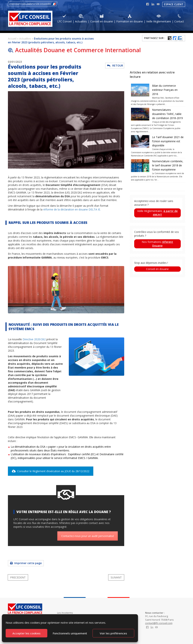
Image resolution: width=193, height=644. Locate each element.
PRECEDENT (18, 577)
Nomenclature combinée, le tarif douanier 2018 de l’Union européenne (168, 165)
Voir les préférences (113, 633)
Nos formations (157, 244)
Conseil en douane (157, 269)
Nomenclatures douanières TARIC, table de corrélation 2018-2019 (167, 114)
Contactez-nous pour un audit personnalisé (92, 536)
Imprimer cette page (26, 563)
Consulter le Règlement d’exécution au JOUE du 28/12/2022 (51, 471)
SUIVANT (116, 577)
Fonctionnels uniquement (70, 633)
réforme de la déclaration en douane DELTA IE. (72, 209)
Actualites (25, 39)
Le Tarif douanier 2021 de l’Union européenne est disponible (168, 141)
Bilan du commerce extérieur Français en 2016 (165, 90)
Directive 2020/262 (34, 339)
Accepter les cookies (26, 633)
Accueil (12, 39)
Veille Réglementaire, (157, 213)
